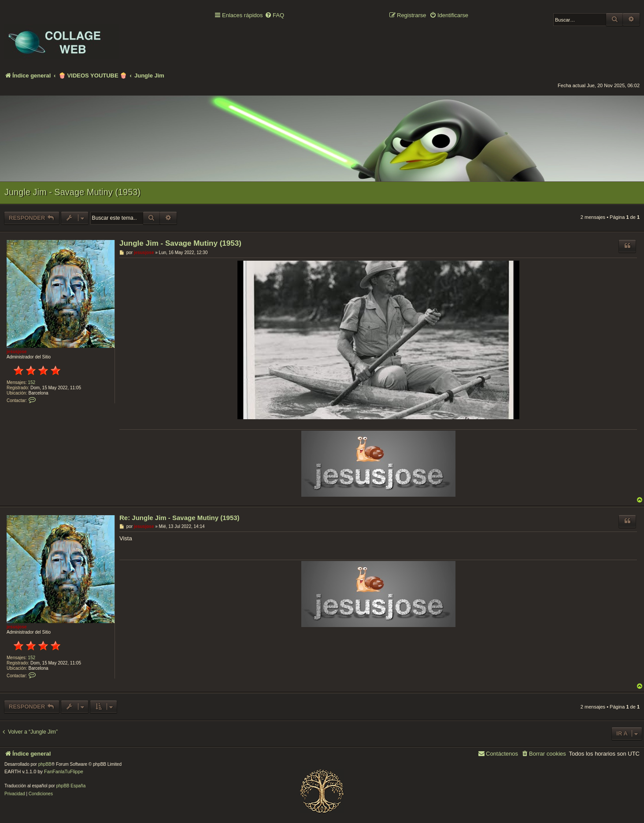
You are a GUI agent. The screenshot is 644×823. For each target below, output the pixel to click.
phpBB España (71, 786)
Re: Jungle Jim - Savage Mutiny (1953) (180, 518)
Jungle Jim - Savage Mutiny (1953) (72, 192)
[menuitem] (274, 16)
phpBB (45, 764)
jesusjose (17, 352)
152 (31, 382)
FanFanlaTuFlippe (64, 771)
